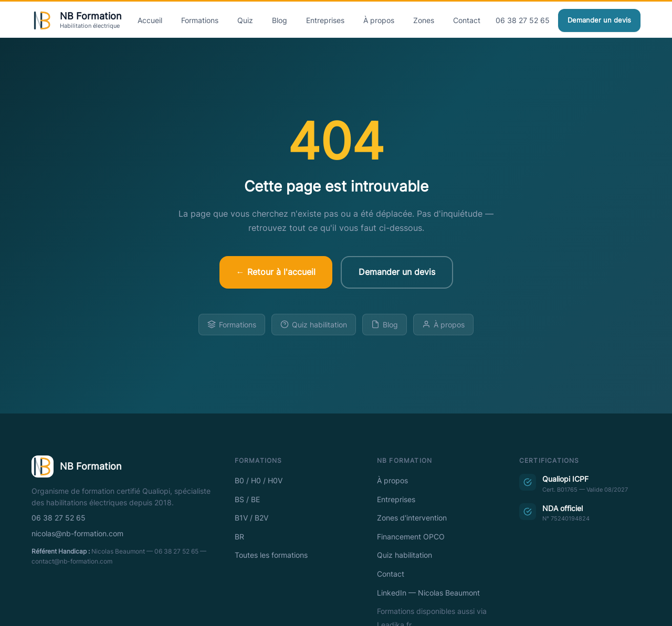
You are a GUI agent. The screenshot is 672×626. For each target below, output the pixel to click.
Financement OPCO (411, 537)
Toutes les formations (271, 555)
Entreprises (325, 20)
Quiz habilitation (314, 325)
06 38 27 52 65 (523, 20)
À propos (379, 20)
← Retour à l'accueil (276, 272)
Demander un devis (599, 20)
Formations (200, 20)
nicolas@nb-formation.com (77, 534)
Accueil (150, 20)
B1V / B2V (251, 518)
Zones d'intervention (412, 518)
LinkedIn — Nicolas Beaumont (428, 593)
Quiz (245, 20)
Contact (467, 20)
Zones (424, 20)
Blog (280, 20)
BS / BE (247, 500)
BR (239, 537)
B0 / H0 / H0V (259, 481)
